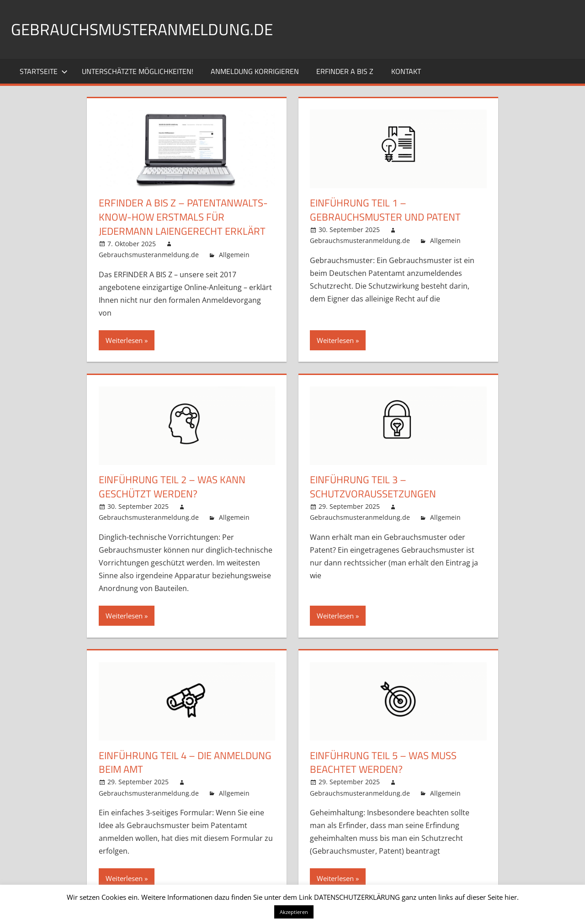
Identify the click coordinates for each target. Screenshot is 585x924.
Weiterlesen (124, 340)
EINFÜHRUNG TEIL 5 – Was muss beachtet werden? (383, 762)
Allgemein (234, 255)
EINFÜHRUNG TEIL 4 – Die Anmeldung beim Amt (185, 762)
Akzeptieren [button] (294, 912)
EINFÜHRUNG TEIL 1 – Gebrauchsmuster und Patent (385, 210)
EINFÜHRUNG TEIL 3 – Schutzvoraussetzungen (373, 487)
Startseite (44, 71)
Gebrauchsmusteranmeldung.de (144, 29)
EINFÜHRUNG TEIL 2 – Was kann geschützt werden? (172, 487)
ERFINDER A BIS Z (345, 71)
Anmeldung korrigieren (255, 71)
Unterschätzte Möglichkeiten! (138, 71)
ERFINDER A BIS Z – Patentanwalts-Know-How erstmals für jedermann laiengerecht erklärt (183, 217)
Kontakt (406, 71)
